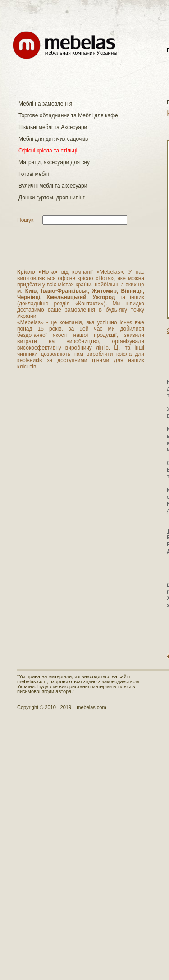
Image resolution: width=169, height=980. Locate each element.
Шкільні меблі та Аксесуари (53, 127)
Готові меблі (34, 174)
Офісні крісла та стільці (48, 151)
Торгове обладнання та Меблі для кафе (68, 115)
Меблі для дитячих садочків (53, 139)
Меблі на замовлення (45, 104)
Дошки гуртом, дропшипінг (52, 198)
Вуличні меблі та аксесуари (53, 186)
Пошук (25, 220)
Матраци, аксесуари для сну (54, 162)
